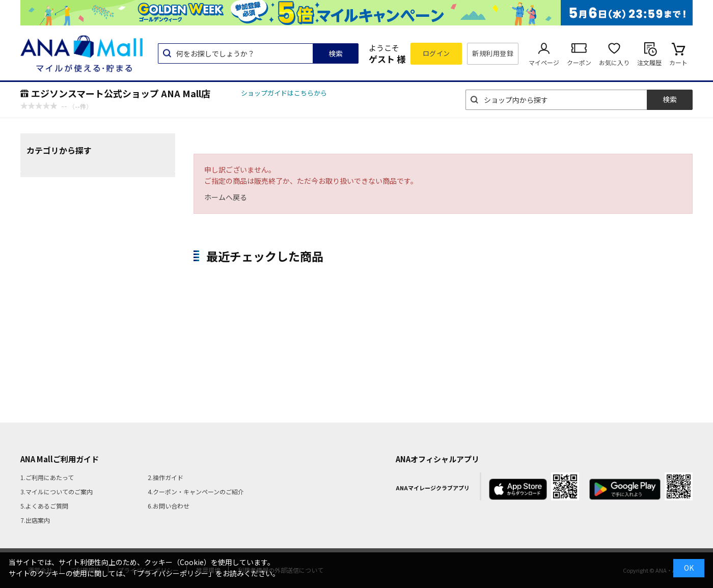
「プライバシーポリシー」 (173, 573)
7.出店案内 (35, 520)
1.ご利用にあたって (47, 477)
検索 (336, 53)
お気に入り (614, 62)
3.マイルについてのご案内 (57, 492)
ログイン (436, 53)
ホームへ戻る (226, 197)
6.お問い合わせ (169, 506)
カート (678, 62)
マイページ (544, 62)
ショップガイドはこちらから (284, 93)
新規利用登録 (493, 53)
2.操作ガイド (166, 477)
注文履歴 (649, 62)
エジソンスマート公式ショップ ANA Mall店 (121, 93)
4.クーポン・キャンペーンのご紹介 (196, 492)
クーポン (579, 62)
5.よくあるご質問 (44, 506)
